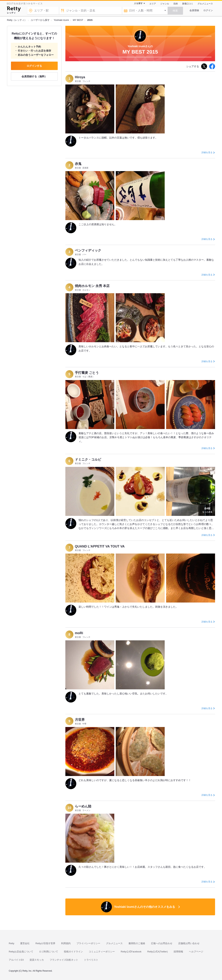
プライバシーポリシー (88, 943)
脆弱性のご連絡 (137, 943)
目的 (176, 4)
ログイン (208, 10)
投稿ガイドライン (73, 952)
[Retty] (14, 10)
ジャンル (165, 4)
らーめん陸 (83, 806)
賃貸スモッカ (37, 960)
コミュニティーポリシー (102, 952)
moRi (79, 633)
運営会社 (25, 943)
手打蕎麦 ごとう (87, 373)
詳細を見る (207, 152)
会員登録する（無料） (34, 76)
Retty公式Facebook (131, 952)
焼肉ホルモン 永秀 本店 (92, 286)
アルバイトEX (16, 960)
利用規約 (66, 943)
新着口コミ (188, 4)
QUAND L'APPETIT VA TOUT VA (100, 546)
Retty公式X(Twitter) (158, 952)
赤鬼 (78, 164)
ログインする (34, 66)
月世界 (80, 720)
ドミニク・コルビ (88, 460)
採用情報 (178, 952)
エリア (153, 4)
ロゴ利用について (49, 952)
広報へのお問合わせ (162, 943)
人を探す (138, 3)
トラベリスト (91, 960)
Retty (12, 943)
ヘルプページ (196, 952)
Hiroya (80, 77)
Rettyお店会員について (21, 952)
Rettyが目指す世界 (45, 943)
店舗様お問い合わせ (189, 943)
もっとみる (207, 510)
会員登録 (194, 10)
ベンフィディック (88, 250)
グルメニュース (205, 4)
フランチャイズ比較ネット (64, 960)
